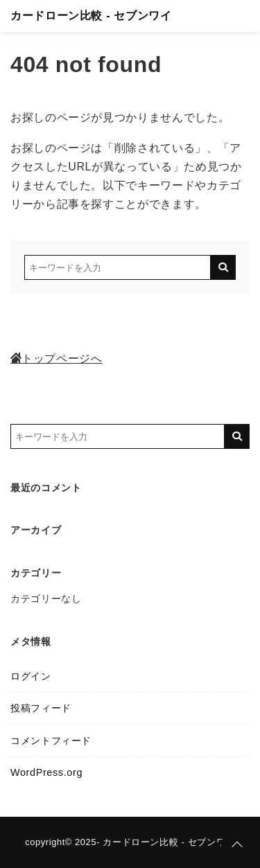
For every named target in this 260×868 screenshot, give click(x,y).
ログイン (31, 676)
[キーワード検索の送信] (223, 267)
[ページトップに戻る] (237, 845)
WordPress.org (46, 772)
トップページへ (56, 358)
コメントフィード (51, 741)
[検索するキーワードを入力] (118, 267)
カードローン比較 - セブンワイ (91, 16)
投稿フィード (41, 708)
